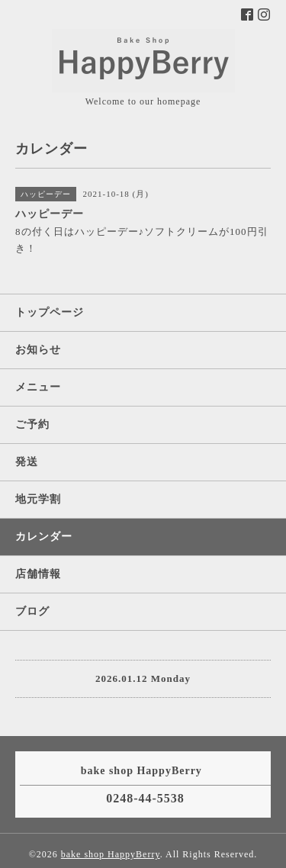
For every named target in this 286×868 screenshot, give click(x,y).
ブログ (32, 611)
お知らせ (38, 350)
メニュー (38, 387)
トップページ (50, 312)
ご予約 (32, 424)
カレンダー (44, 537)
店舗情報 (38, 574)
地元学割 (38, 499)
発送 (27, 462)
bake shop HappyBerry (111, 854)
